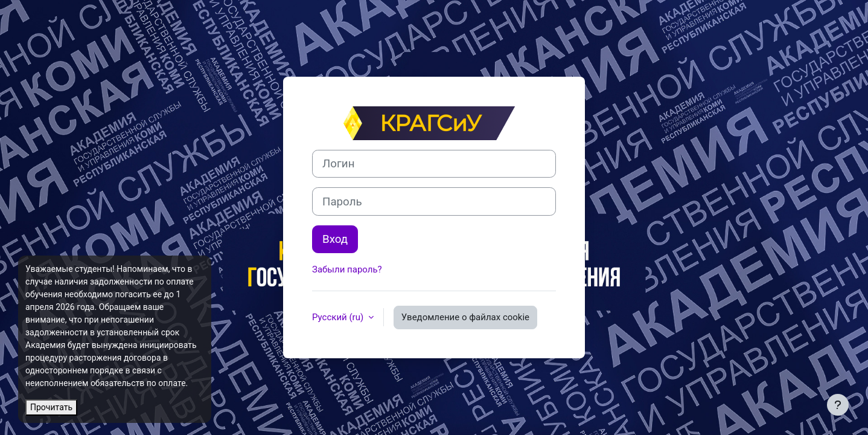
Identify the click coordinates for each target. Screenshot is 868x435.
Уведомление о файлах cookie (465, 317)
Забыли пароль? (347, 269)
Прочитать (51, 407)
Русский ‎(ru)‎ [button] (339, 317)
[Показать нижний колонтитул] (838, 405)
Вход (335, 239)
